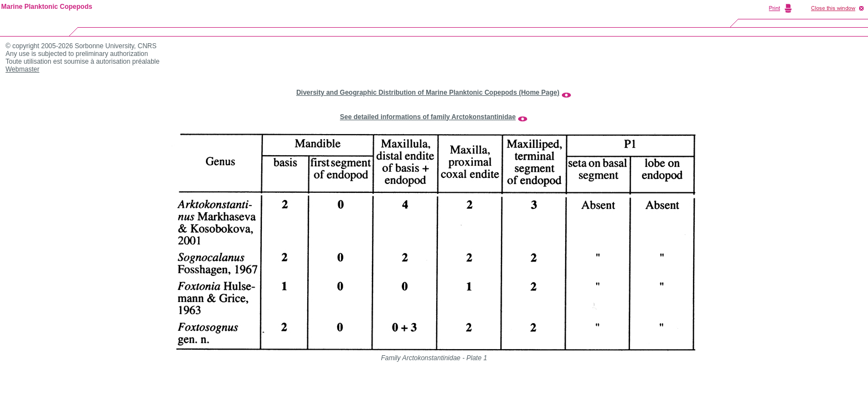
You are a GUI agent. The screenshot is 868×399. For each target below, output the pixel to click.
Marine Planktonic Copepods (47, 7)
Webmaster (22, 69)
